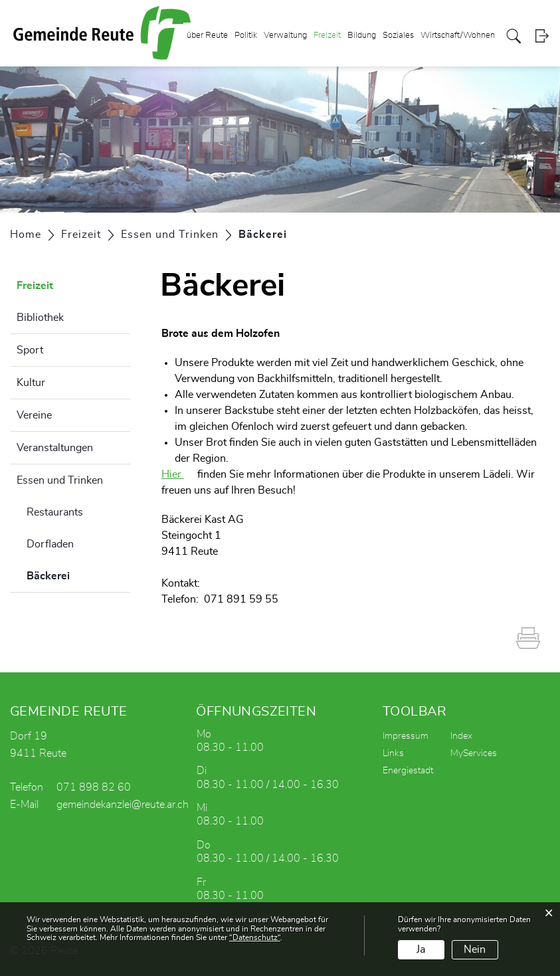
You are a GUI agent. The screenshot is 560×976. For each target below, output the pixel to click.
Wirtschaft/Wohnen (458, 36)
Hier (173, 474)
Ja (421, 949)
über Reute (207, 36)
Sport (30, 350)
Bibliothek (40, 318)
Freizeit (327, 36)
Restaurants (55, 512)
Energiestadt (408, 771)
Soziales (398, 36)
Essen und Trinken (60, 480)
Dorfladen (50, 544)
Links (393, 753)
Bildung (362, 36)
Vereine (34, 415)
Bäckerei (78, 574)
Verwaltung (285, 36)
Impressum (406, 736)
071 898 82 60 (94, 787)
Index (461, 736)
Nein (475, 949)
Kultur (31, 383)
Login (542, 36)
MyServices (474, 753)
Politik (246, 36)
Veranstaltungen (55, 448)
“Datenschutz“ (255, 937)
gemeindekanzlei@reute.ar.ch (123, 805)
